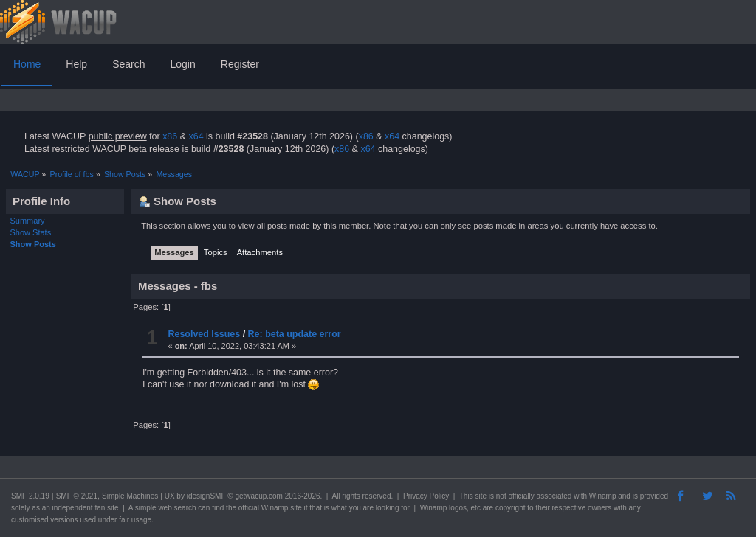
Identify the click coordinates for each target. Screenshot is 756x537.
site (481, 496)
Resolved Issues (204, 334)
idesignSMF (206, 496)
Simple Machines (130, 496)
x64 (196, 136)
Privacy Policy (426, 496)
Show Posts (33, 244)
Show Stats (31, 232)
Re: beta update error (295, 334)
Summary (28, 221)
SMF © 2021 (77, 496)
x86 (170, 136)
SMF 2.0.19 (30, 496)
